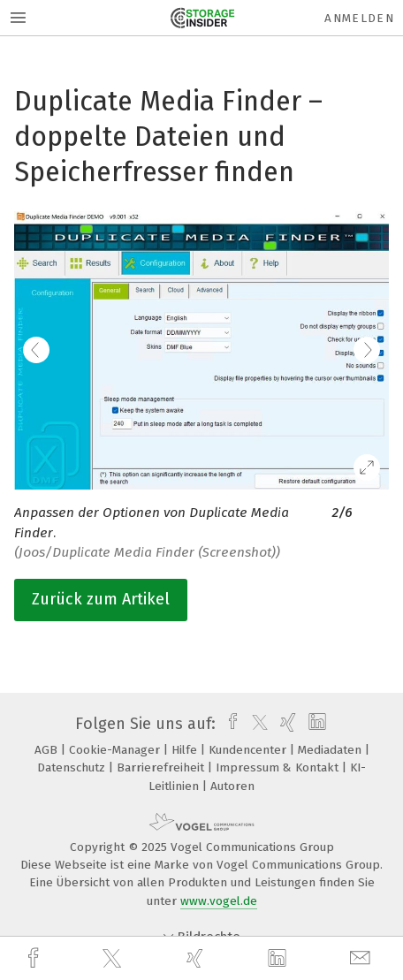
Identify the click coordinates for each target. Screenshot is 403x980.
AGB (48, 750)
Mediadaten (331, 750)
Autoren (232, 786)
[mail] (362, 958)
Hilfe (186, 750)
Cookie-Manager (116, 750)
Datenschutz (73, 767)
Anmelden (359, 18)
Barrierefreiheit (162, 767)
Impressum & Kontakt (279, 767)
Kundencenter (249, 750)
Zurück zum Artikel (101, 599)
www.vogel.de (219, 901)
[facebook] (35, 958)
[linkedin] (279, 959)
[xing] (197, 958)
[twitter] (114, 959)
